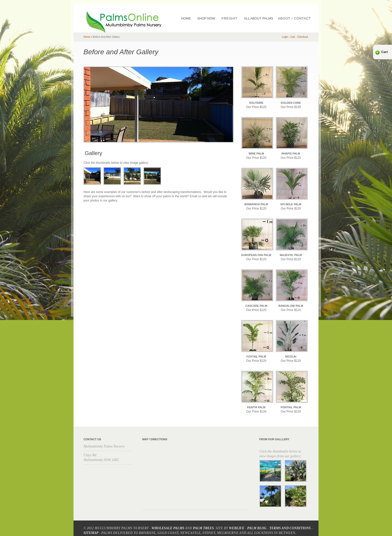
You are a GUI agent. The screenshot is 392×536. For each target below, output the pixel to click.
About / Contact (294, 18)
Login (285, 37)
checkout (302, 37)
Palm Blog (257, 528)
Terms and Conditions (290, 528)
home (87, 37)
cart (293, 37)
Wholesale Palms (168, 528)
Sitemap (91, 533)
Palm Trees (203, 528)
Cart (384, 52)
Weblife (237, 528)
